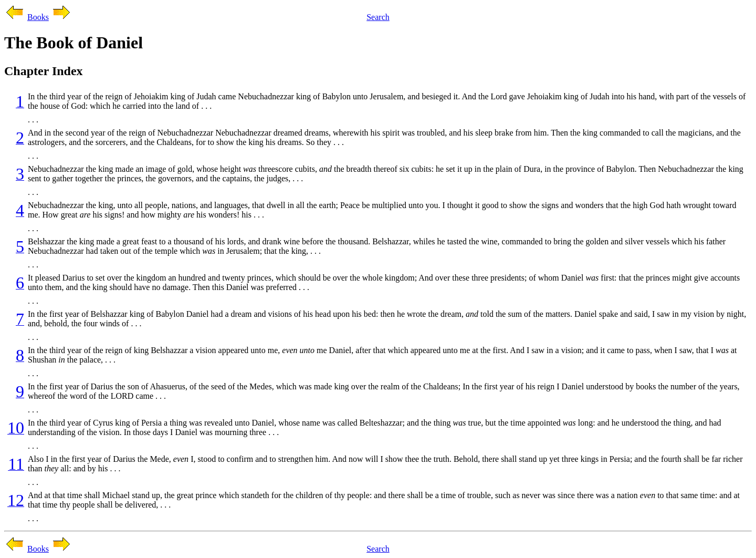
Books (38, 17)
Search (378, 17)
